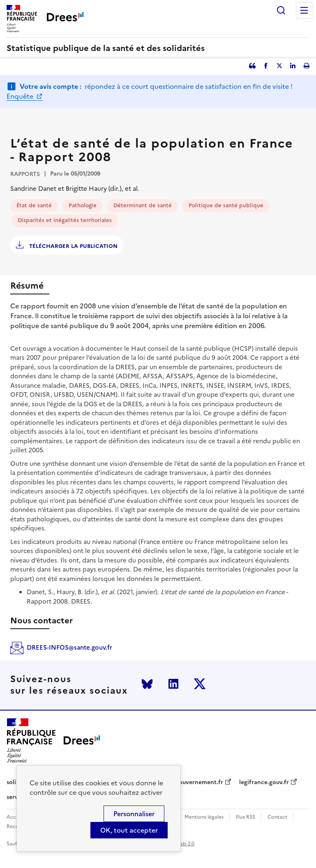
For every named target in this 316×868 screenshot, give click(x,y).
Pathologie (83, 205)
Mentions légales (204, 817)
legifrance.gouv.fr (264, 782)
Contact (277, 817)
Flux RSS (246, 817)
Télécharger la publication (73, 246)
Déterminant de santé (143, 205)
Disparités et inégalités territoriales (65, 220)
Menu (304, 10)
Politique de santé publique (226, 205)
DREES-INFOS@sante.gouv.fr (69, 647)
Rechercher (281, 10)
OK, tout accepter (129, 830)
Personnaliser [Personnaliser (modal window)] (134, 814)
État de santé (34, 205)
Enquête (21, 96)
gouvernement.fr (199, 782)
